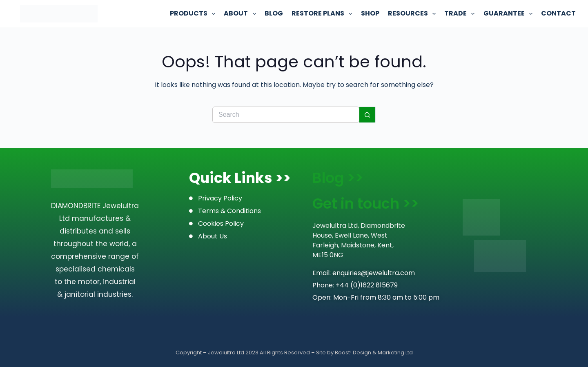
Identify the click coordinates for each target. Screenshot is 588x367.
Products (193, 13)
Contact (558, 13)
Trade (459, 13)
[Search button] (367, 115)
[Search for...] (286, 115)
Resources (412, 13)
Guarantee (508, 13)
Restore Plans (322, 13)
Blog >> (338, 178)
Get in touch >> (366, 204)
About (240, 13)
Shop (370, 13)
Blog (274, 13)
